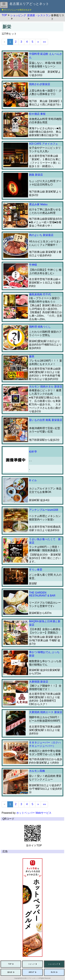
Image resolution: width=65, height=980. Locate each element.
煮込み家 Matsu (38, 204)
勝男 (32, 357)
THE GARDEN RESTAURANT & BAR (42, 594)
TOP (10, 964)
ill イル (33, 480)
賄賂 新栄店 (36, 175)
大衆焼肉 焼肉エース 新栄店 (46, 712)
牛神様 (33, 265)
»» (44, 42)
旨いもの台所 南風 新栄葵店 (46, 420)
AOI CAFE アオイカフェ (43, 144)
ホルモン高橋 (37, 771)
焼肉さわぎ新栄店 (40, 84)
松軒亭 (33, 452)
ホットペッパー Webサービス (34, 813)
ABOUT (32, 972)
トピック (32, 964)
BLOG (53, 972)
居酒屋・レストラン (39, 15)
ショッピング (53, 964)
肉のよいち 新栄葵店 (41, 235)
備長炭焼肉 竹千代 (40, 294)
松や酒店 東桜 (37, 114)
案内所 (10, 972)
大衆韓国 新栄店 (39, 682)
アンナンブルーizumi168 (44, 510)
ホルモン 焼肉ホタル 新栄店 (46, 387)
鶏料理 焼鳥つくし (40, 327)
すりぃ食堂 (36, 570)
